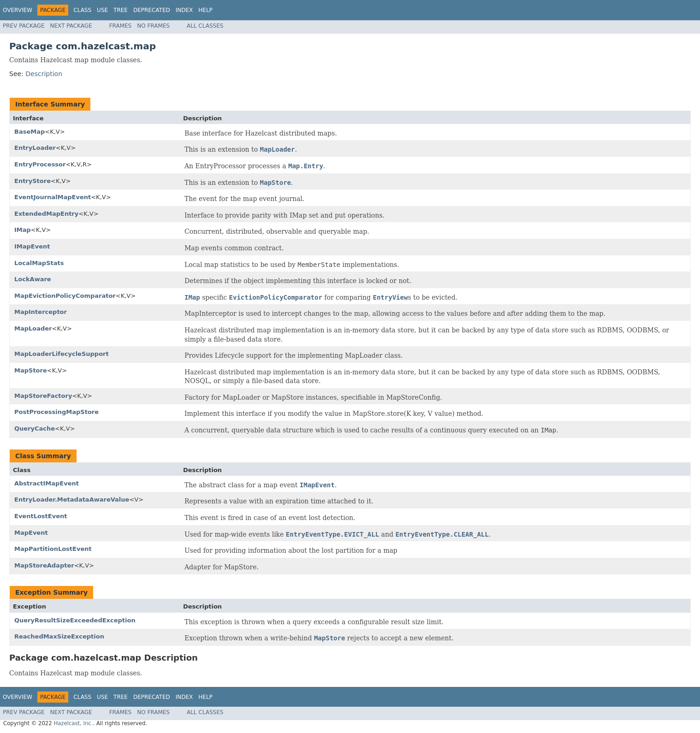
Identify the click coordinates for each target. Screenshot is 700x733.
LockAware (33, 279)
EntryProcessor (40, 164)
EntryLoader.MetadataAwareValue (72, 500)
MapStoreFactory (43, 396)
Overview (18, 10)
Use (102, 10)
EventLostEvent (41, 516)
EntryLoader (35, 148)
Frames (121, 26)
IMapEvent (32, 246)
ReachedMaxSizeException (59, 636)
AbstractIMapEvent (47, 483)
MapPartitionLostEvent (53, 549)
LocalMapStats (39, 263)
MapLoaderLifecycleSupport (62, 354)
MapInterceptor (41, 312)
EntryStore (33, 181)
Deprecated (152, 10)
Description (44, 74)
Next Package (71, 26)
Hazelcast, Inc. (73, 723)
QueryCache (35, 429)
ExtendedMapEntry (46, 214)
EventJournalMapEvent (53, 197)
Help (205, 10)
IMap (23, 230)
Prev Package (24, 26)
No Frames (153, 26)
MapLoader (33, 328)
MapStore (31, 370)
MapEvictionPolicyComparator (65, 296)
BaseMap (30, 132)
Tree (121, 10)
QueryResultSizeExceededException (75, 620)
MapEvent (31, 533)
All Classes (205, 26)
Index (184, 10)
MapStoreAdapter (44, 565)
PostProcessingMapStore (56, 412)
